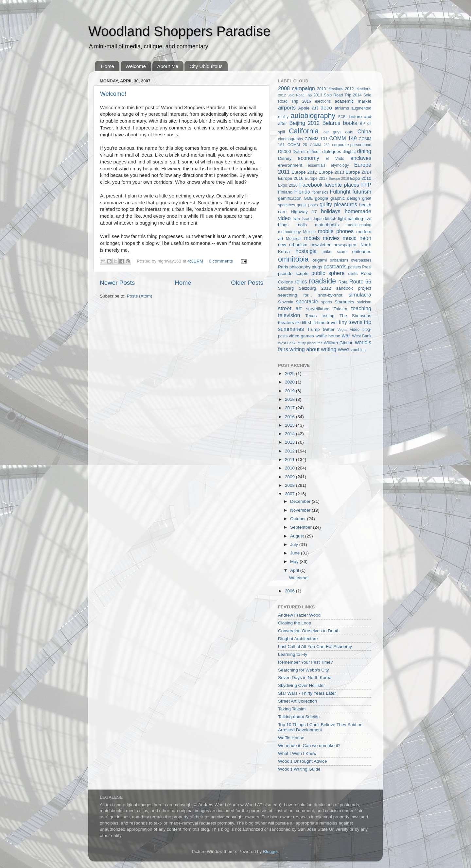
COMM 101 (316, 139)
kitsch (331, 219)
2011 (290, 460)
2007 (290, 494)
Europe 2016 (291, 178)
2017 (290, 408)
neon (365, 238)
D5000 (285, 152)
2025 (290, 374)
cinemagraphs (290, 139)
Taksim (340, 309)
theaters (286, 323)
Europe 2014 (358, 172)
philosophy (300, 267)
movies (331, 238)
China (364, 131)
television (289, 315)
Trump (314, 329)
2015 (290, 425)
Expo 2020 (288, 185)
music (349, 238)
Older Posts (247, 283)
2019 (290, 391)
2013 (290, 442)
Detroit (299, 152)
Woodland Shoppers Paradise (179, 31)
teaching (361, 308)
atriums (342, 108)
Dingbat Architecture (298, 639)
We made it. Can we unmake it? (309, 746)
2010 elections (330, 89)
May (295, 562)
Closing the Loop (295, 623)
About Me (168, 66)
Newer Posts (117, 283)
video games (301, 336)
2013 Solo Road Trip (332, 95)
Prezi (367, 267)
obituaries (362, 252)
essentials (317, 165)
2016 (290, 417)
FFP (366, 185)
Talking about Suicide (299, 717)
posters (355, 267)
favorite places (342, 185)
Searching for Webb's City (303, 670)
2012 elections (358, 89)
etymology (340, 165)
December (301, 501)
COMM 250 (320, 145)
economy (308, 158)
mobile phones (336, 231)
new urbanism (293, 245)
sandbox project (354, 288)
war (346, 335)
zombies (358, 350)
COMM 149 (343, 138)
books (350, 123)
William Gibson (339, 343)
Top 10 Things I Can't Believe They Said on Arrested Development (320, 727)
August (298, 536)
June (296, 553)
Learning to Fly (293, 654)
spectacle (307, 301)
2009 (290, 477)
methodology (289, 232)
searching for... (295, 295)
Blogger (270, 851)
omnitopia (293, 259)
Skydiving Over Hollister (301, 685)
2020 (290, 382)
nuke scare (334, 252)
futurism (362, 192)
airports (287, 108)
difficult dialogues (324, 152)
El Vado (335, 159)
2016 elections (316, 101)
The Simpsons (355, 316)
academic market (353, 101)
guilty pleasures (338, 204)
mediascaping (359, 225)
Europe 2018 (339, 179)
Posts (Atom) (140, 296)
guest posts (307, 205)
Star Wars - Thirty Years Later (307, 693)
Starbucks (344, 302)
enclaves (361, 158)
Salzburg (286, 288)
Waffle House (291, 738)
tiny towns (351, 322)
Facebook (311, 185)
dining (364, 151)
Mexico (309, 232)
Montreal (294, 239)
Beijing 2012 (304, 123)
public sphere (328, 273)
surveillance (318, 309)
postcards (335, 266)
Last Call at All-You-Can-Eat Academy (315, 647)
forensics (320, 192)
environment (290, 165)
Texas (311, 316)
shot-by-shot (330, 295)
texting (328, 316)
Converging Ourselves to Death (309, 631)
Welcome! (113, 94)
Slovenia (286, 302)
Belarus (331, 123)
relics (301, 281)
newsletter (321, 245)
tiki (298, 323)
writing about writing (313, 349)
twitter (329, 329)
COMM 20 (297, 145)
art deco (322, 108)
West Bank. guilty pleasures (300, 343)
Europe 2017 (316, 179)
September (302, 527)
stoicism (364, 302)
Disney (285, 158)
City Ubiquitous (206, 66)
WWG (344, 350)
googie (322, 198)
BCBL (343, 117)
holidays (331, 211)
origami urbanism (330, 260)
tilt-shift (309, 323)
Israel (306, 219)
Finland (285, 192)
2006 (290, 591)
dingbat (349, 152)
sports (327, 302)
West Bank (362, 336)
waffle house (328, 336)
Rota (343, 282)
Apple (304, 108)
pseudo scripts (293, 273)
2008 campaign (297, 88)
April (295, 570)
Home (108, 66)
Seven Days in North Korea (305, 678)
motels (312, 238)
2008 (290, 485)
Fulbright (340, 192)
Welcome (136, 66)
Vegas (342, 330)
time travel (327, 323)
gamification (290, 198)
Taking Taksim (292, 709)
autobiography (313, 116)
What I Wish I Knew (297, 753)
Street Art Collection (297, 701)
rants (353, 273)
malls (302, 225)
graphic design (345, 198)
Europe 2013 (331, 172)
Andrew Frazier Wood (299, 615)
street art (290, 308)
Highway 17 (304, 212)
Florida (302, 192)
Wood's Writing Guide (299, 769)
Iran (296, 219)
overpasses (361, 260)
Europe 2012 (304, 172)
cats (349, 132)
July (295, 545)
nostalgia (306, 251)
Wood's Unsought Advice (302, 761)
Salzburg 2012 (315, 288)
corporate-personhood (352, 145)
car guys (332, 132)
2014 (290, 434)
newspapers (346, 245)
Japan (318, 219)
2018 (290, 399)
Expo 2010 (361, 178)
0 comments (221, 261)
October (299, 519)
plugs (317, 267)
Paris (283, 267)
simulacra (360, 295)
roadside (322, 281)
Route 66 (360, 281)
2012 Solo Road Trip (295, 95)
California (304, 131)
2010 (290, 468)
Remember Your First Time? (305, 662)
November (301, 510)
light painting (350, 219)
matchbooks (327, 225)
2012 (290, 451)
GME (308, 198)
